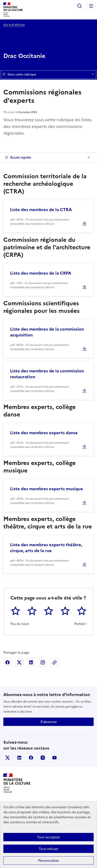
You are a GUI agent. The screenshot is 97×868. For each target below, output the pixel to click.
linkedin (19, 758)
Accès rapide (21, 157)
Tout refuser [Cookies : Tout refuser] (48, 849)
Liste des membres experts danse (44, 433)
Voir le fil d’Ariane (14, 25)
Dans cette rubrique (48, 75)
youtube (54, 758)
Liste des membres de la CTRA (41, 210)
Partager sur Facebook (8, 662)
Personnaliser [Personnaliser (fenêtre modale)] (49, 860)
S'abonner (49, 722)
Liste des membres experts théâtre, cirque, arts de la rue (46, 548)
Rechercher (79, 6)
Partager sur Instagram (43, 662)
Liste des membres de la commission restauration (47, 374)
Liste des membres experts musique (47, 489)
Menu (91, 6)
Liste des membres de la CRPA (41, 273)
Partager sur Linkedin (31, 662)
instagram (43, 758)
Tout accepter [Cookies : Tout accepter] (48, 837)
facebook (31, 758)
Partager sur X (19, 662)
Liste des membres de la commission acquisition (47, 332)
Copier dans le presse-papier (54, 662)
